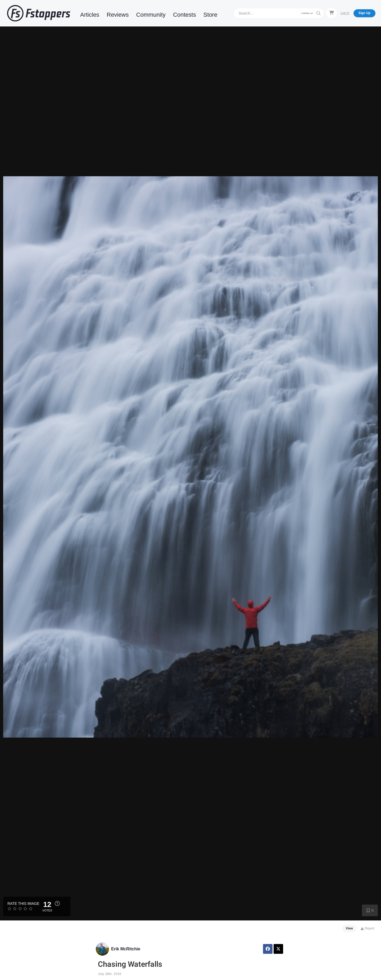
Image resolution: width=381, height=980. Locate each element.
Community (151, 15)
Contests (185, 15)
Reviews (118, 15)
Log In (345, 13)
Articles (90, 15)
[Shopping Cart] (332, 13)
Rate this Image (23, 904)
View (349, 928)
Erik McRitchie (126, 949)
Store (210, 15)
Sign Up (364, 13)
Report (367, 928)
